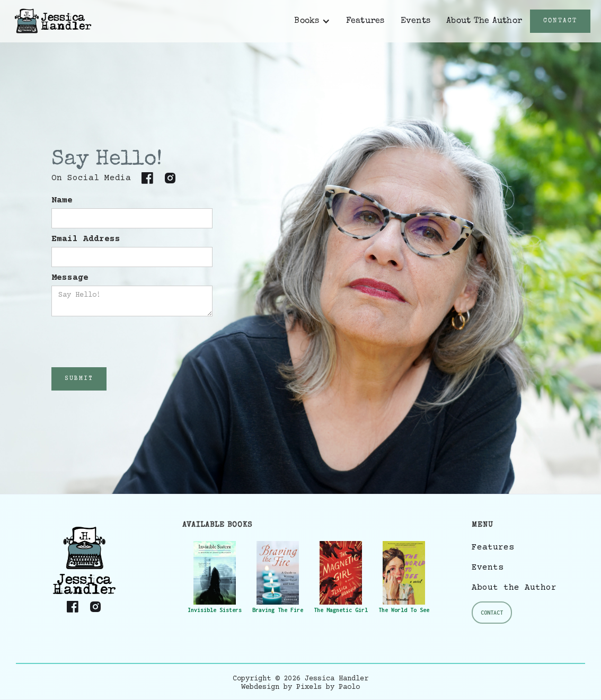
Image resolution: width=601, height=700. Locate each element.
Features (365, 21)
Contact (492, 613)
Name (62, 200)
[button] (312, 21)
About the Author (514, 588)
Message (70, 278)
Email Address (86, 239)
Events (416, 21)
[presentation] (132, 342)
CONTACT (560, 21)
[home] (53, 21)
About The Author (484, 21)
